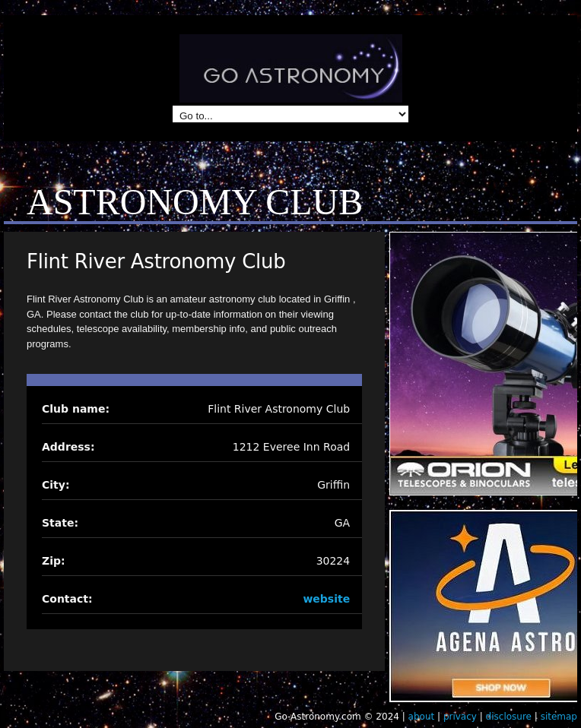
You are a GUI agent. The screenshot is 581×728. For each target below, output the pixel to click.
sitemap (559, 717)
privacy (460, 717)
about (422, 717)
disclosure (509, 717)
